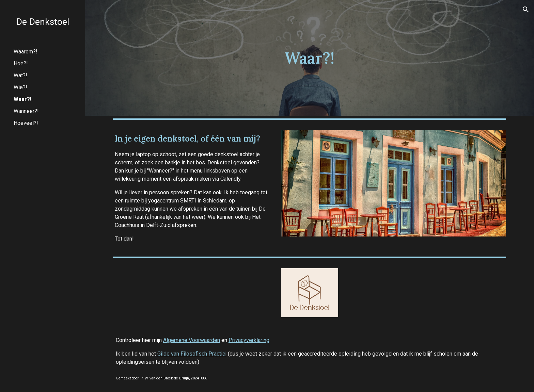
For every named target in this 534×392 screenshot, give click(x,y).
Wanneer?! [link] (26, 111)
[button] (526, 10)
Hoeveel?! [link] (26, 123)
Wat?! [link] (20, 75)
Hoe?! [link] (21, 63)
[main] (310, 58)
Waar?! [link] (22, 99)
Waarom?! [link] (26, 52)
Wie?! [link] (20, 87)
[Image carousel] (394, 183)
